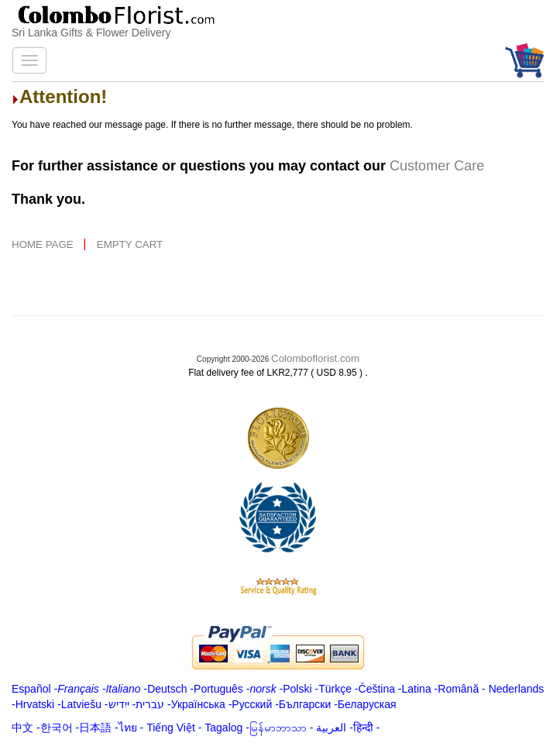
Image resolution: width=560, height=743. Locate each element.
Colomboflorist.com (315, 358)
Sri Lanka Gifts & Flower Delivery (91, 33)
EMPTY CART (130, 244)
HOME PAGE (44, 244)
